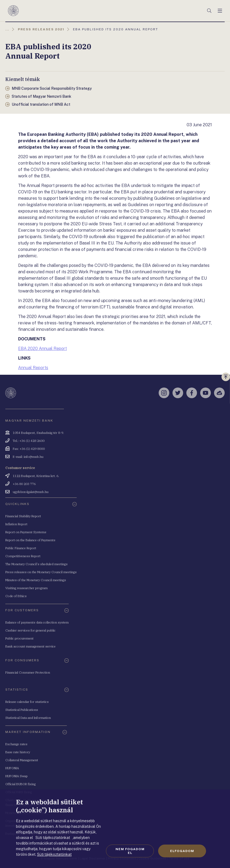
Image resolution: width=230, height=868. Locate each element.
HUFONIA (12, 768)
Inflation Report (16, 524)
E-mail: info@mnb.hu (28, 457)
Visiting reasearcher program (26, 588)
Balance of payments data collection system (37, 622)
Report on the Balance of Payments (30, 540)
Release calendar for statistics (27, 702)
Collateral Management (22, 760)
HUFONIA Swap (17, 776)
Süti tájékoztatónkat (54, 854)
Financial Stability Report (23, 516)
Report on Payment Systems (26, 532)
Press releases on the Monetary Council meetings (41, 572)
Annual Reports (33, 368)
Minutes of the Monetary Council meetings (36, 580)
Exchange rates (16, 744)
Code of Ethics (16, 596)
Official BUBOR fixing (20, 784)
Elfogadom (182, 851)
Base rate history (18, 752)
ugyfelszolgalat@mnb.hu (31, 492)
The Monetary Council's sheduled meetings (36, 564)
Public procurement (19, 638)
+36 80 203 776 (24, 484)
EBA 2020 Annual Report (42, 349)
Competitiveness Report (23, 556)
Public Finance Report (21, 548)
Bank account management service (30, 646)
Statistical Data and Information (28, 718)
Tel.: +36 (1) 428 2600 (29, 441)
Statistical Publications (22, 710)
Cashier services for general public (30, 630)
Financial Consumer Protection (28, 672)
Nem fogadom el (130, 851)
